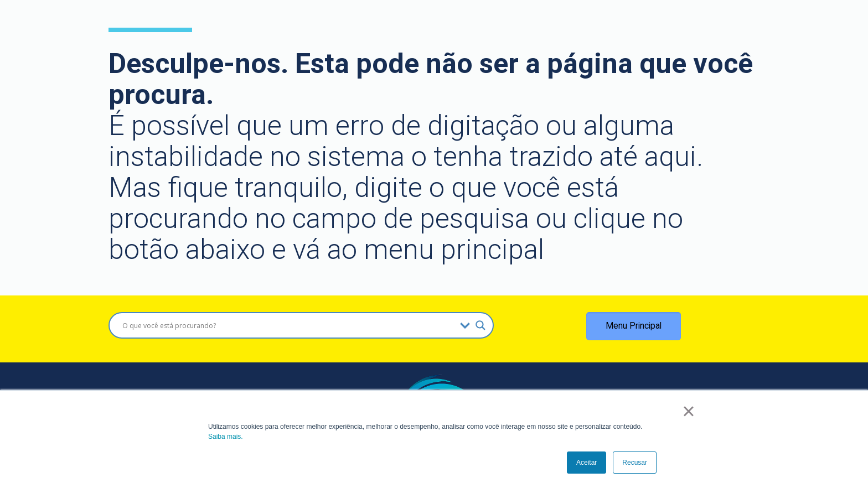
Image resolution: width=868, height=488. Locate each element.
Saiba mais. (226, 437)
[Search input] (288, 325)
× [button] (688, 411)
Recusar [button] (635, 463)
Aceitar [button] (587, 463)
